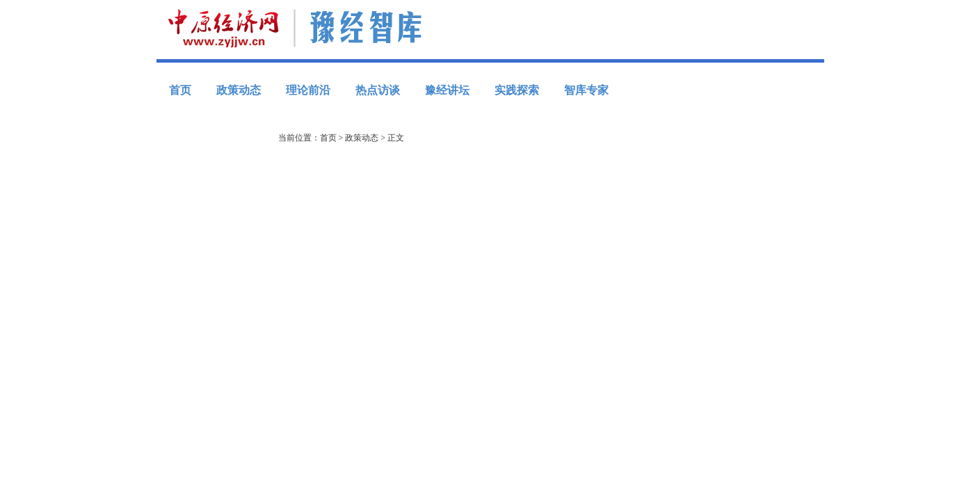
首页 (180, 90)
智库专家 (586, 90)
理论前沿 (308, 90)
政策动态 (239, 90)
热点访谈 (378, 90)
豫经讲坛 (447, 90)
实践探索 (517, 90)
